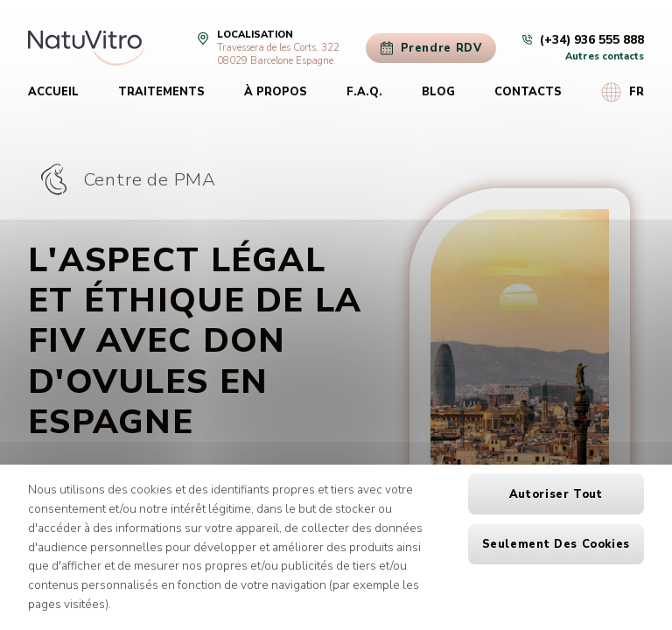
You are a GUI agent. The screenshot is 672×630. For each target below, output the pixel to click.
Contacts (528, 92)
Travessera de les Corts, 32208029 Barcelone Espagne (278, 54)
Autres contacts (605, 56)
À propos (276, 92)
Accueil (53, 92)
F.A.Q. (364, 92)
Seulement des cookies (556, 544)
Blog (438, 92)
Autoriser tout (556, 494)
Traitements (161, 92)
